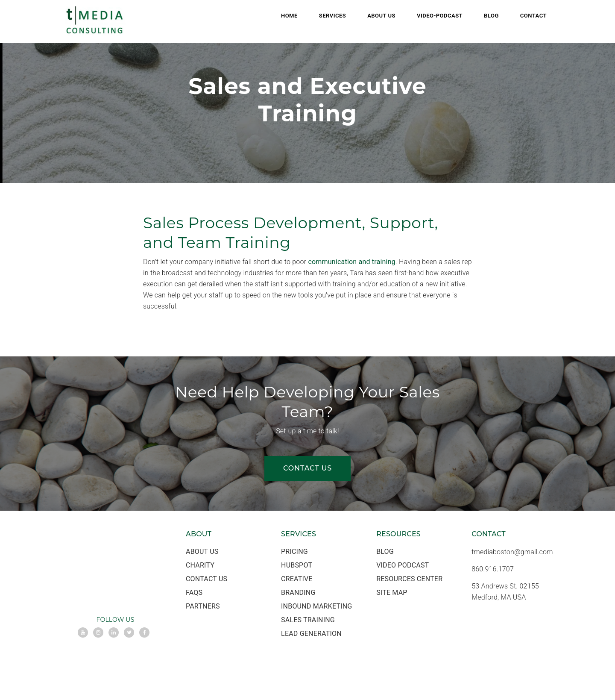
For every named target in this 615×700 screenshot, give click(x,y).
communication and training (351, 262)
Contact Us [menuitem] (206, 579)
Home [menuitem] (289, 16)
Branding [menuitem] (298, 593)
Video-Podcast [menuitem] (440, 16)
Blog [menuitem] (491, 16)
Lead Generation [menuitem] (311, 634)
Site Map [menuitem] (392, 593)
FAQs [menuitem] (194, 593)
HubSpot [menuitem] (297, 565)
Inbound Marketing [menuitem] (316, 606)
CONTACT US (307, 468)
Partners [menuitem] (203, 606)
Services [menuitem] (332, 16)
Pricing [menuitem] (294, 551)
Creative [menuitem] (297, 579)
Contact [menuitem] (533, 16)
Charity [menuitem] (200, 565)
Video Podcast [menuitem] (403, 565)
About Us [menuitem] (381, 16)
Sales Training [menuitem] (308, 620)
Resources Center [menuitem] (409, 579)
